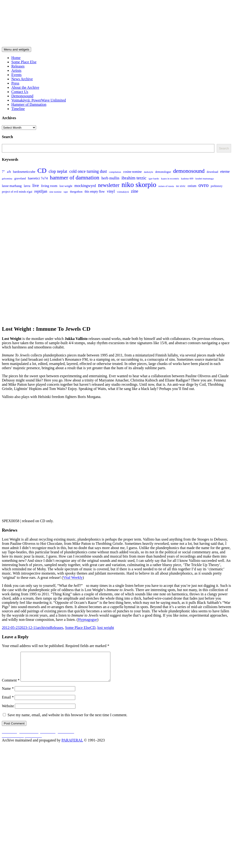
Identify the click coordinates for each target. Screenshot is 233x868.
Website (8, 712)
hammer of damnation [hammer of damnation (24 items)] (75, 178)
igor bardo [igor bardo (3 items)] (154, 179)
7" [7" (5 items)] (3, 172)
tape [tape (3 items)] (66, 192)
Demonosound (22, 96)
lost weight (106, 628)
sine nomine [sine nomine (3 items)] (55, 192)
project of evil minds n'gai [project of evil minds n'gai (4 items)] (17, 192)
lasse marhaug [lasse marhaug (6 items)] (12, 186)
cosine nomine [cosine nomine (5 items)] (132, 172)
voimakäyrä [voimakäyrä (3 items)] (123, 192)
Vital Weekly (73, 578)
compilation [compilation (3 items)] (115, 172)
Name (8, 694)
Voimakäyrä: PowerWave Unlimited (39, 100)
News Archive (22, 79)
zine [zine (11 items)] (135, 191)
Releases (18, 66)
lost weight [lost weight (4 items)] (66, 186)
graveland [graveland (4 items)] (20, 178)
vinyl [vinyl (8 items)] (111, 191)
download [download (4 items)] (212, 172)
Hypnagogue (87, 620)
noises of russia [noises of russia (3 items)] (166, 186)
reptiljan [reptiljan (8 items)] (41, 191)
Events (17, 75)
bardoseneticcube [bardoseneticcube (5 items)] (24, 172)
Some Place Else (24, 62)
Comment (11, 686)
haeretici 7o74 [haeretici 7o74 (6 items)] (38, 178)
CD (93, 628)
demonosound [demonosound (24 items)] (189, 171)
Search (224, 148)
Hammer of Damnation (29, 104)
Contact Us (20, 92)
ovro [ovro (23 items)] (204, 185)
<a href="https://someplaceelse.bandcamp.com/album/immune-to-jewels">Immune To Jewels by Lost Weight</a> (73, 458)
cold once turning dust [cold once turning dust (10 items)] (88, 171)
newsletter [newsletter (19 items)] (109, 185)
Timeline (18, 109)
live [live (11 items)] (36, 185)
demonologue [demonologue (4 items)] (163, 172)
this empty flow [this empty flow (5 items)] (95, 192)
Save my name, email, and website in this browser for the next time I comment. (67, 721)
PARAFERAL (72, 746)
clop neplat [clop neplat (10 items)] (58, 171)
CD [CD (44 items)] (42, 171)
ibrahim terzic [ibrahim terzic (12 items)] (134, 178)
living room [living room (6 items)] (49, 186)
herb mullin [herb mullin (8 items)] (110, 178)
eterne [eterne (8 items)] (225, 171)
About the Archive (25, 87)
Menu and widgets (17, 49)
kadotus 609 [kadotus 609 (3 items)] (187, 179)
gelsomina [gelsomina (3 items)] (7, 179)
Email (8, 703)
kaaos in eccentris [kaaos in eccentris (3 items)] (170, 179)
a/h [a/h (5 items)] (9, 172)
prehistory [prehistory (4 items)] (216, 186)
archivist (44, 628)
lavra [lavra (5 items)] (27, 186)
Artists (16, 70)
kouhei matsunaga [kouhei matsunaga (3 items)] (205, 179)
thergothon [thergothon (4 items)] (76, 192)
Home (16, 58)
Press (15, 83)
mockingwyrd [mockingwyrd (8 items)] (85, 186)
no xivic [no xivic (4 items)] (181, 186)
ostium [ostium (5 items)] (192, 186)
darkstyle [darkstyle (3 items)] (148, 172)
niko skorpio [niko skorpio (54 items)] (139, 185)
